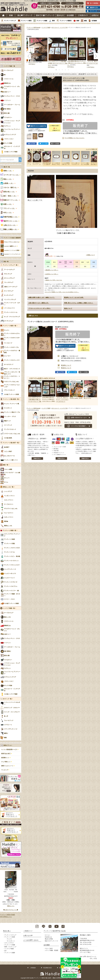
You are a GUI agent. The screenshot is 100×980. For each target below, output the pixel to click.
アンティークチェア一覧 (10, 265)
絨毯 (85, 21)
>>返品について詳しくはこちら (53, 280)
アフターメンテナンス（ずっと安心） (40, 308)
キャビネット (11, 941)
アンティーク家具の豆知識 (7, 915)
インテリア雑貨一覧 (91, 149)
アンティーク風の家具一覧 (11, 399)
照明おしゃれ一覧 (8, 487)
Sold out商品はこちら (6, 917)
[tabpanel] (58, 53)
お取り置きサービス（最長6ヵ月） (39, 303)
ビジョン (48, 935)
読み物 (60, 15)
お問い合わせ (95, 15)
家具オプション (8, 745)
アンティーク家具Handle (33, 28)
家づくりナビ (32, 62)
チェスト (10, 939)
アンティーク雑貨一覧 (9, 531)
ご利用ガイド (83, 15)
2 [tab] (59, 70)
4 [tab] (65, 70)
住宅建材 (94, 21)
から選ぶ (7, 171)
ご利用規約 (33, 968)
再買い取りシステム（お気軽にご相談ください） (79, 303)
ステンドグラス (9, 943)
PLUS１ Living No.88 (76, 398)
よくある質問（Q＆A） (31, 940)
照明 (53, 21)
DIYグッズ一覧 (7, 699)
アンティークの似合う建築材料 (12, 238)
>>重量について (90, 255)
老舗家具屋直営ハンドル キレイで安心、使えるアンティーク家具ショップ (15, 7)
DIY (6, 951)
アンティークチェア (10, 21)
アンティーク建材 (10, 953)
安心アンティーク (25, 15)
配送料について (66, 365)
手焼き (12, 242)
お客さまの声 (28, 936)
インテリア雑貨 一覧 (9, 66)
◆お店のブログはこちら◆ (11, 910)
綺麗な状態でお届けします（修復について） (42, 297)
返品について (68, 308)
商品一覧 (6, 262)
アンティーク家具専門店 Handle (55, 931)
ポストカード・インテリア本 (59, 28)
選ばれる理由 (49, 939)
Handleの (10, 246)
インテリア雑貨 (46, 28)
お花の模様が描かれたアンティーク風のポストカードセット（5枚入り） (77, 63)
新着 (11, 15)
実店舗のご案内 (85, 935)
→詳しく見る (93, 958)
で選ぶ (9, 188)
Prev (30, 391)
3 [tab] (62, 70)
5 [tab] (68, 70)
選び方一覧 (7, 167)
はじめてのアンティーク (45, 15)
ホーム (3, 15)
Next (94, 391)
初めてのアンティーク (52, 941)
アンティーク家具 (26, 21)
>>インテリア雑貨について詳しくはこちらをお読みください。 (62, 292)
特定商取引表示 (48, 968)
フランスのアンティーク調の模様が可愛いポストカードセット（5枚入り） (57, 63)
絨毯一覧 (5, 465)
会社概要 (70, 15)
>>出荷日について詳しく (52, 274)
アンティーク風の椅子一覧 (11, 443)
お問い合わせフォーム (90, 957)
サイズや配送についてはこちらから (75, 138)
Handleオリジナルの (12, 250)
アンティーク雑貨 (42, 21)
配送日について (66, 368)
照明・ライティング (10, 947)
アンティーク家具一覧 (9, 326)
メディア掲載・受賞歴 (52, 950)
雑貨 (78, 21)
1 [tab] (56, 70)
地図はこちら (11, 906)
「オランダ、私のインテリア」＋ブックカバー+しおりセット (62, 400)
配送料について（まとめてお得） (74, 297)
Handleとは (48, 937)
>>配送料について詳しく (52, 270)
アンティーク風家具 (66, 21)
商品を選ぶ (7, 931)
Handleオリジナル (12, 254)
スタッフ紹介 (49, 948)
